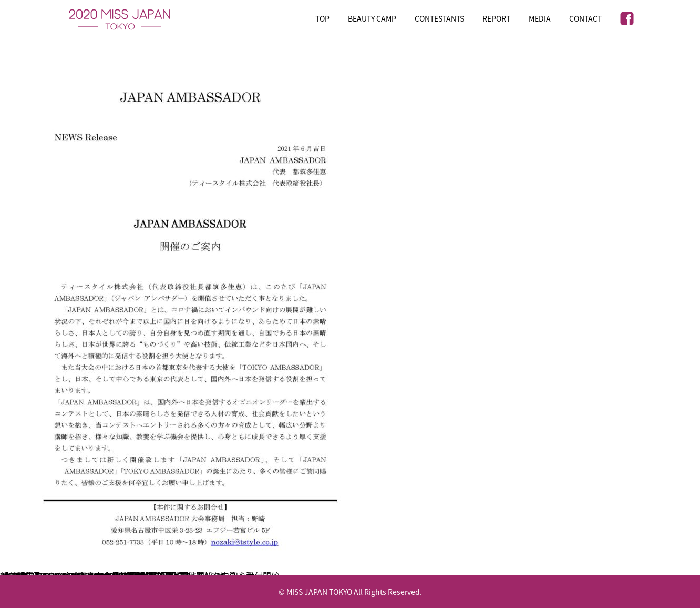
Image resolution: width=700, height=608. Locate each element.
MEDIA (540, 18)
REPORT (496, 18)
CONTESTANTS (439, 18)
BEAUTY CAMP (372, 18)
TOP (322, 18)
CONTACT (585, 18)
